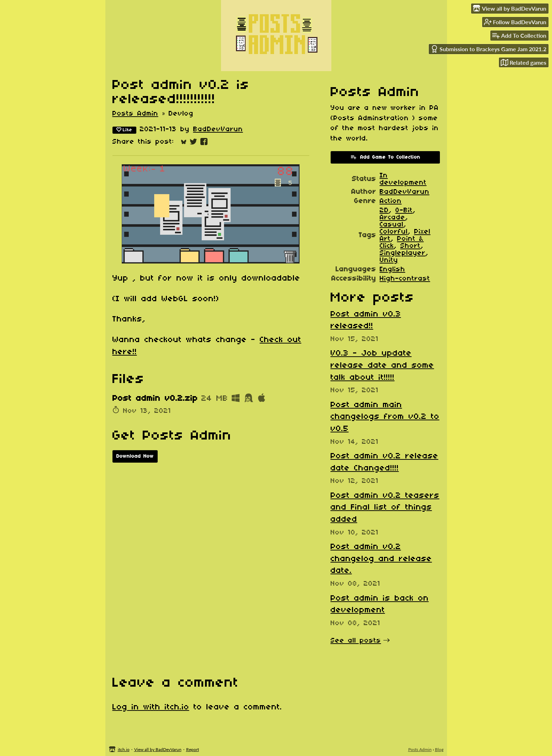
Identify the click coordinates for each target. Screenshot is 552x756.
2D (384, 211)
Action (391, 201)
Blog (439, 749)
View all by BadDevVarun (158, 749)
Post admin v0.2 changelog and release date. (381, 559)
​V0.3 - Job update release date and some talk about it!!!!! (382, 365)
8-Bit (404, 211)
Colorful (394, 232)
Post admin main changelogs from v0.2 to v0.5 (385, 417)
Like (124, 130)
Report (193, 749)
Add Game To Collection (385, 157)
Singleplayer (403, 253)
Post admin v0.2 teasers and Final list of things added (385, 508)
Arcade (393, 218)
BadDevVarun (218, 129)
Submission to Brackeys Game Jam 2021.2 (488, 49)
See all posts (356, 641)
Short (411, 246)
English (393, 270)
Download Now (135, 456)
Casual (392, 225)
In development (403, 179)
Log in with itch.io (151, 707)
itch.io (124, 749)
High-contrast (405, 279)
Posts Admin (135, 114)
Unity (389, 260)
